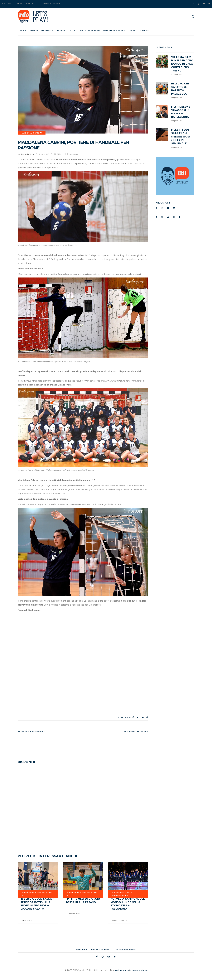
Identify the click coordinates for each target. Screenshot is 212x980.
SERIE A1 (38, 133)
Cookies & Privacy (51, 4)
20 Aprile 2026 (177, 74)
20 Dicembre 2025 (119, 920)
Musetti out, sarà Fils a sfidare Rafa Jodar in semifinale (181, 137)
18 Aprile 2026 (176, 147)
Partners (8, 4)
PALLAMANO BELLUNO (33, 892)
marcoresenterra (139, 970)
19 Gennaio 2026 (73, 914)
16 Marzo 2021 (44, 154)
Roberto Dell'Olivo (27, 154)
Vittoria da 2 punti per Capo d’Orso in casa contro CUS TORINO (182, 64)
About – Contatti (27, 4)
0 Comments (73, 154)
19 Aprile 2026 (176, 98)
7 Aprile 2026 (26, 920)
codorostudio (122, 970)
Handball (26, 133)
